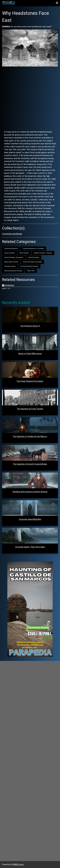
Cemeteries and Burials (12, 234)
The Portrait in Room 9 (30, 326)
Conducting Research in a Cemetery (33, 249)
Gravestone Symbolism (11, 249)
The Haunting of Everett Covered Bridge (30, 464)
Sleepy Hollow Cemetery (11, 262)
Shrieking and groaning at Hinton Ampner (30, 492)
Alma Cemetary (24, 253)
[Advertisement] (30, 98)
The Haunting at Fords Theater (30, 409)
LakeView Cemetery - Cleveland (43, 253)
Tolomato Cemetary (10, 266)
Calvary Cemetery (9, 253)
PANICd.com (18, 864)
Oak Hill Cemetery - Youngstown (14, 257)
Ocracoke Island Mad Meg (30, 519)
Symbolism (9, 285)
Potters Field (31, 271)
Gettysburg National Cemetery (13, 271)
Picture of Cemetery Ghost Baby (32, 262)
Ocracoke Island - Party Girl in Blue (30, 547)
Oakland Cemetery (34, 257)
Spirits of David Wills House (30, 354)
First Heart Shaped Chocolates (30, 381)
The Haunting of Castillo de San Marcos (30, 436)
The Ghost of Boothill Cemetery (29, 266)
